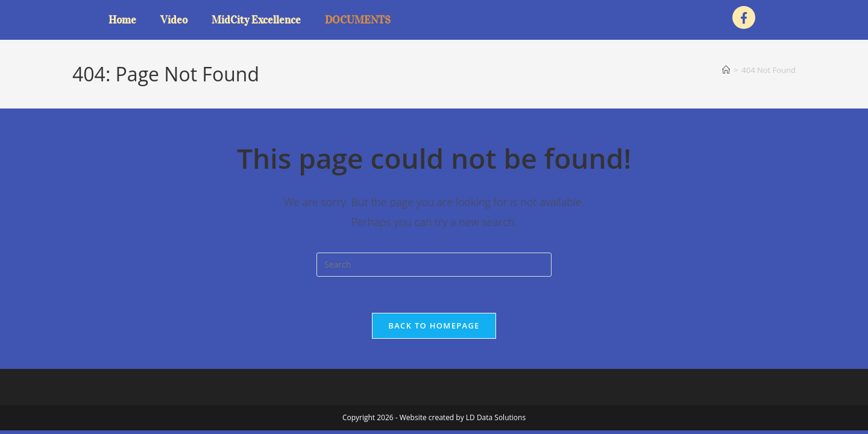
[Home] (726, 70)
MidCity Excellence (256, 20)
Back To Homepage (434, 325)
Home (122, 20)
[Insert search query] (434, 265)
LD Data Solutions (496, 417)
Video (174, 20)
